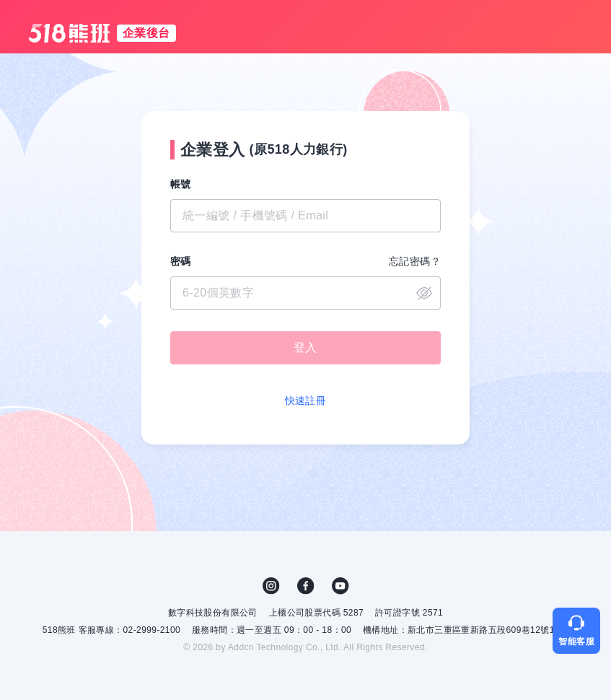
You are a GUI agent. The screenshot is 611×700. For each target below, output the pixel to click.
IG (271, 586)
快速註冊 (306, 401)
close (424, 293)
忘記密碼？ (415, 261)
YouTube (340, 586)
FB (306, 586)
